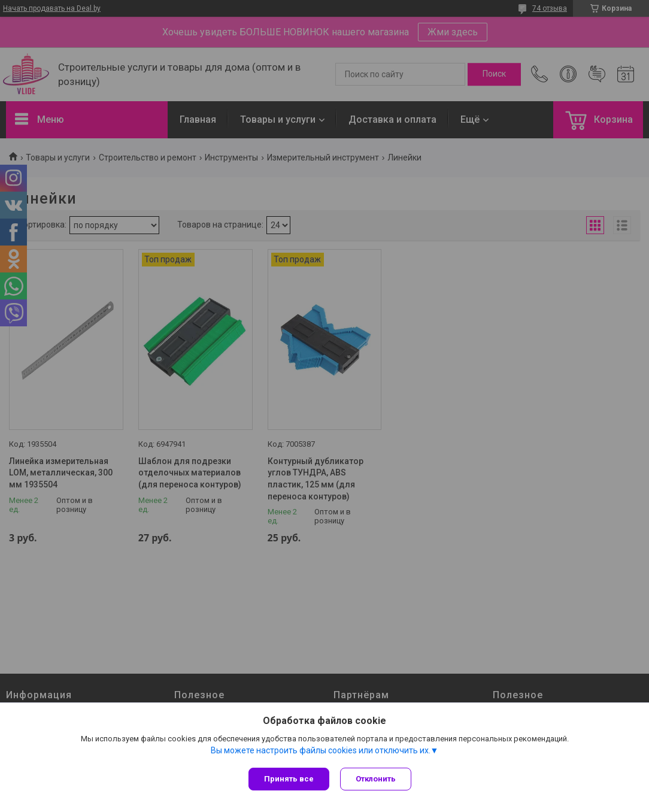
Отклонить (377, 779)
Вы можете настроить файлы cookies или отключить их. (321, 752)
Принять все (289, 779)
